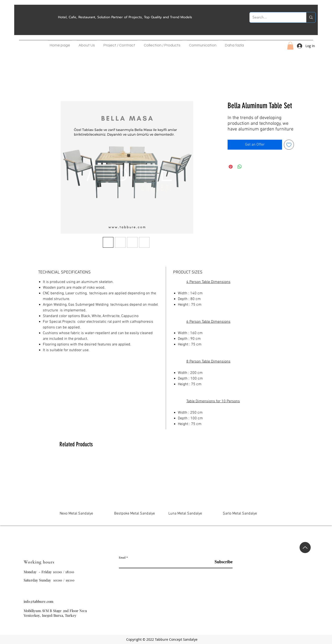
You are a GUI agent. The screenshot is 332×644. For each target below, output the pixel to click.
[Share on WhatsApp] (240, 167)
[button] (87, 44)
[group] (166, 490)
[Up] (305, 548)
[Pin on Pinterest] (231, 167)
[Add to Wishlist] (289, 145)
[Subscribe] (221, 562)
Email (122, 558)
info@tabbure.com (39, 601)
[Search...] (274, 17)
